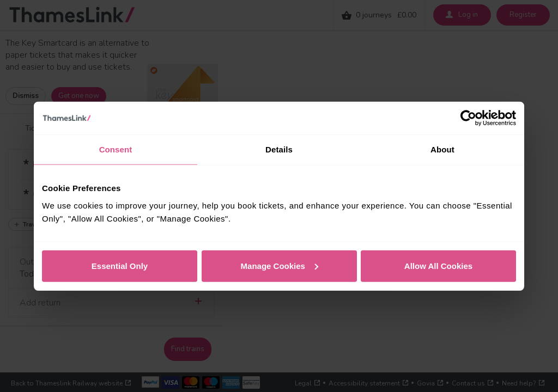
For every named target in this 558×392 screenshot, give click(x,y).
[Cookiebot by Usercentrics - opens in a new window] (468, 118)
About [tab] (442, 149)
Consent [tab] (116, 149)
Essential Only (120, 265)
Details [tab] (279, 149)
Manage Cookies (280, 265)
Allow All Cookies (438, 265)
